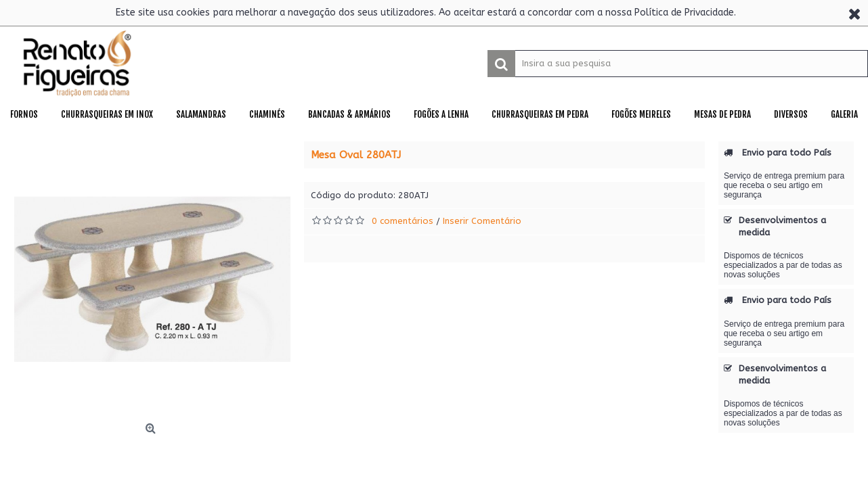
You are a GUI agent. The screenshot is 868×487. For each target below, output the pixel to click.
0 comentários (403, 221)
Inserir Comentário (482, 221)
